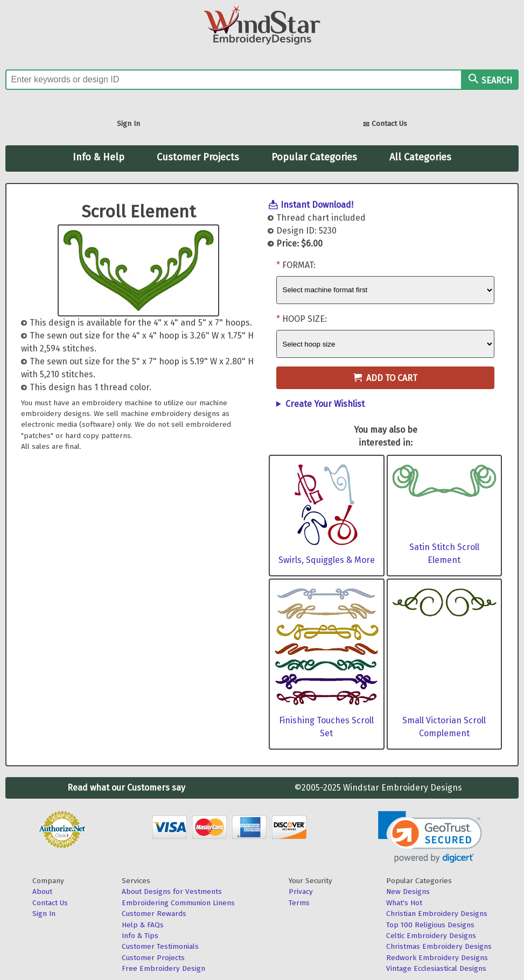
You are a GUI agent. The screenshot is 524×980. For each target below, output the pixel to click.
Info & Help (99, 157)
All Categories (420, 157)
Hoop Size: (305, 319)
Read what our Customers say (126, 788)
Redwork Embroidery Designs (437, 958)
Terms (299, 903)
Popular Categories (314, 157)
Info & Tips (140, 936)
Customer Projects (198, 157)
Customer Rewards (154, 914)
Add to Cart (385, 378)
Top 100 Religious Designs (430, 925)
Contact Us (385, 125)
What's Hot (404, 903)
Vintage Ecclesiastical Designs (436, 968)
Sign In (128, 124)
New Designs (408, 891)
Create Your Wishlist (325, 404)
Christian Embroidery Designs (437, 914)
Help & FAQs (143, 925)
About (42, 891)
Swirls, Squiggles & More (327, 560)
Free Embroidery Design (163, 968)
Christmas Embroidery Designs (439, 946)
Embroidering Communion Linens (178, 903)
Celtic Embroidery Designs (431, 936)
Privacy (301, 891)
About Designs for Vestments (172, 891)
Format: (299, 265)
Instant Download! (317, 205)
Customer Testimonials (160, 946)
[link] (430, 837)
